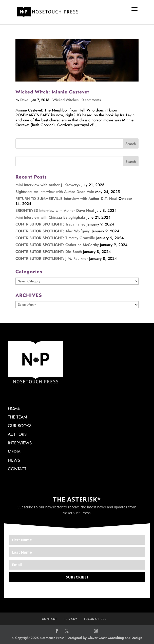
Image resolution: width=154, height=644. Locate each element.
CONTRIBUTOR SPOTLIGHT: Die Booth (49, 252)
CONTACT (17, 469)
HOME (14, 408)
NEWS (14, 460)
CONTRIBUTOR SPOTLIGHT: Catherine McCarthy (57, 245)
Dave (24, 100)
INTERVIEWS (20, 443)
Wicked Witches (65, 100)
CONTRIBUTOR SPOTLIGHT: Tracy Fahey (50, 224)
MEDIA (14, 452)
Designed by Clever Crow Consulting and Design (105, 638)
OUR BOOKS (20, 426)
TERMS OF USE (95, 619)
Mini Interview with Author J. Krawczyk (48, 185)
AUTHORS (17, 434)
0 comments (91, 100)
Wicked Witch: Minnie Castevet (52, 92)
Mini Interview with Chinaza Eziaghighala (50, 217)
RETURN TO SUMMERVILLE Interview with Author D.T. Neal (66, 199)
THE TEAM (17, 417)
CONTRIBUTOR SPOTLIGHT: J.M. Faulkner (52, 259)
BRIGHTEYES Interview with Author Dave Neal (55, 211)
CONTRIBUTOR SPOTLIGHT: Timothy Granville (55, 238)
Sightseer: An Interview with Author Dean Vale (55, 192)
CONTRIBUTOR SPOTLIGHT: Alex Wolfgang (53, 231)
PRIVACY (70, 619)
